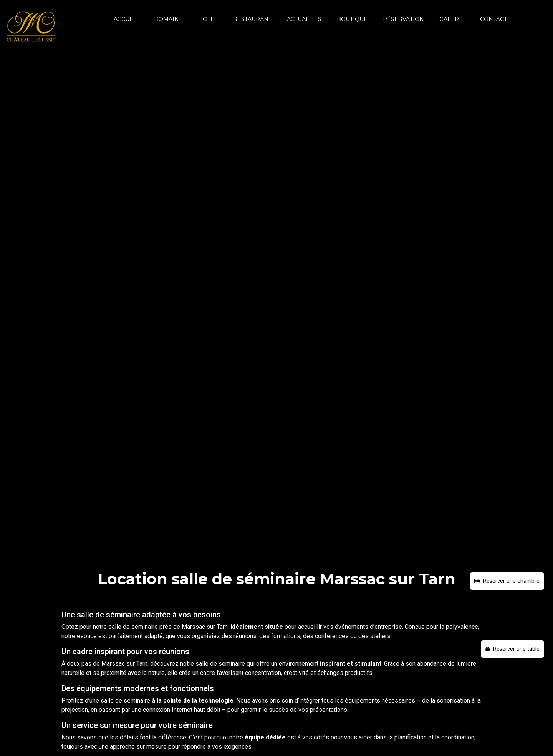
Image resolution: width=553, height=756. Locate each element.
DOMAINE (168, 19)
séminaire (145, 627)
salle (115, 627)
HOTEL (208, 19)
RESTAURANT (252, 19)
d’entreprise (386, 627)
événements (352, 627)
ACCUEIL (126, 19)
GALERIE (452, 19)
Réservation (403, 19)
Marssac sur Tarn (124, 664)
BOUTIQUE (352, 19)
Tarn (222, 627)
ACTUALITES (304, 19)
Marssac (193, 627)
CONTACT (493, 19)
